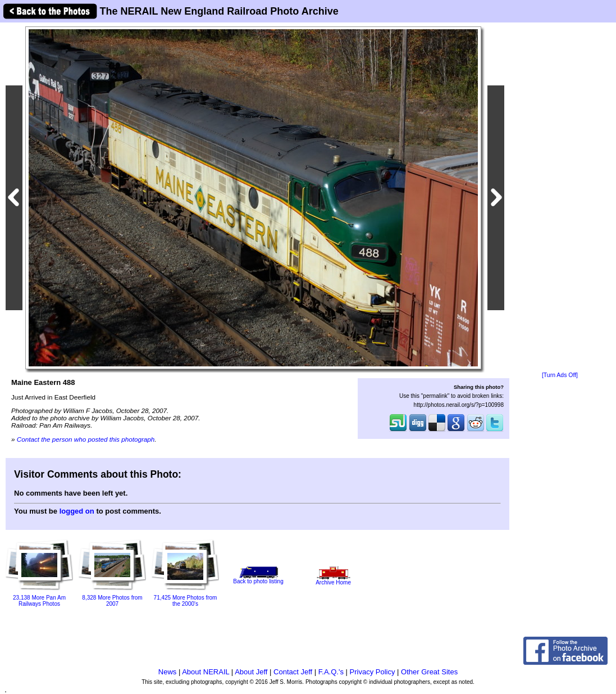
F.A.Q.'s (331, 672)
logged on (77, 511)
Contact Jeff (293, 672)
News (168, 672)
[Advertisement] (560, 198)
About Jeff (251, 672)
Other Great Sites (429, 672)
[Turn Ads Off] (560, 375)
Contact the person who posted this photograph (86, 439)
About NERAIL (206, 672)
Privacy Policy (373, 672)
